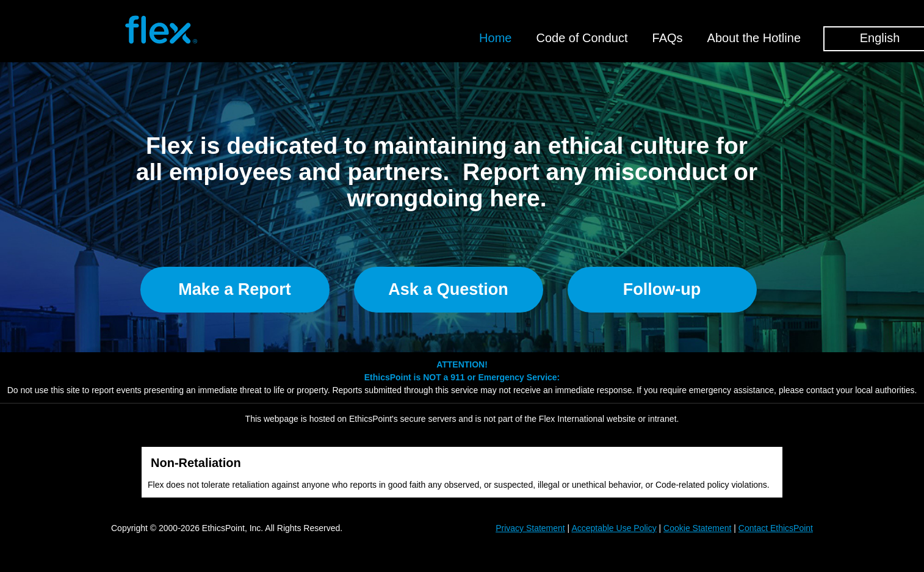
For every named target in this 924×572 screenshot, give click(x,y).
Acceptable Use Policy (614, 528)
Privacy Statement (530, 528)
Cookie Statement (697, 528)
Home (495, 38)
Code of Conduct (582, 38)
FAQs (668, 38)
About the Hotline (754, 38)
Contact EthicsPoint (776, 528)
